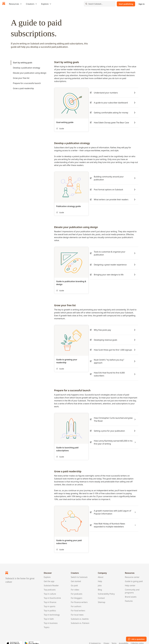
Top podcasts (50, 585)
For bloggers (77, 593)
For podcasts (77, 589)
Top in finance (50, 598)
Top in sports (50, 602)
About (101, 572)
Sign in (142, 4)
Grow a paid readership (23, 88)
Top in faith (49, 614)
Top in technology (52, 610)
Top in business (51, 618)
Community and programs (132, 586)
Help (100, 577)
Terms (114, 639)
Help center (130, 581)
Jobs (100, 581)
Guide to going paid (134, 577)
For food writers (78, 606)
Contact (101, 593)
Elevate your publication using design (30, 73)
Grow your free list (21, 78)
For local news (77, 610)
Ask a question (136, 639)
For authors (76, 602)
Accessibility (124, 639)
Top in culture (50, 589)
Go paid (74, 581)
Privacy (106, 639)
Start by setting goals (23, 63)
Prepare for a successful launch (27, 83)
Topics (47, 623)
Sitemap (102, 598)
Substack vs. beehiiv (80, 614)
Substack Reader (51, 581)
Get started (76, 577)
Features (129, 596)
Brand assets (131, 592)
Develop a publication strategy (26, 68)
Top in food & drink (52, 593)
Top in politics (50, 606)
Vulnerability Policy (106, 589)
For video (75, 585)
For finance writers (79, 598)
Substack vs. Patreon (80, 618)
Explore (47, 572)
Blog (100, 585)
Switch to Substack (79, 572)
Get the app (49, 577)
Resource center (132, 572)
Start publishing (126, 4)
